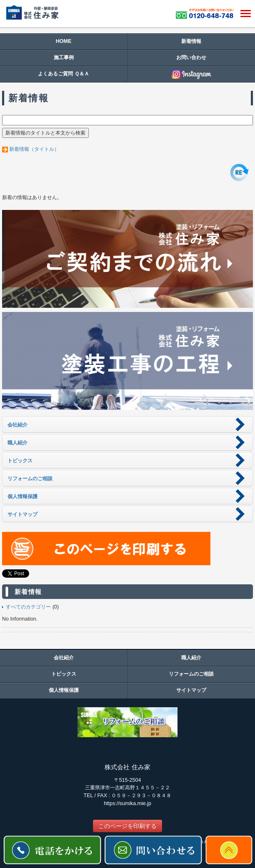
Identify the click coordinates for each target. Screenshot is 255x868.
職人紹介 (191, 658)
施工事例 (64, 57)
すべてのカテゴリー (28, 607)
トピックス (64, 674)
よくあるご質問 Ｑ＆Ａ (63, 74)
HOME (64, 41)
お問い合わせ (191, 57)
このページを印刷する (127, 826)
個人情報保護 (64, 690)
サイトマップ (191, 690)
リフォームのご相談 (191, 674)
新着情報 (191, 41)
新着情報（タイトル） (34, 149)
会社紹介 (64, 658)
